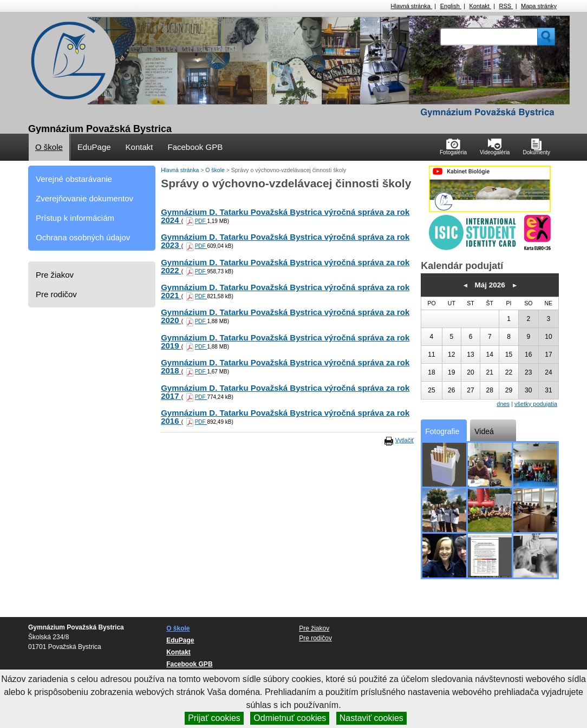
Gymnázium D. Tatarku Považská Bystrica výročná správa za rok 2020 (285, 316)
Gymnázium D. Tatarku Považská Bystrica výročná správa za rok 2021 (285, 291)
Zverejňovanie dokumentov (84, 198)
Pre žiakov (55, 275)
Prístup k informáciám (75, 218)
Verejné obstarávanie (74, 179)
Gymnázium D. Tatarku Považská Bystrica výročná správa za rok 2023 (285, 241)
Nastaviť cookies (371, 718)
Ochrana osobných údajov (83, 237)
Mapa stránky (539, 6)
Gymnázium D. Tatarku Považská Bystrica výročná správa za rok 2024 (285, 216)
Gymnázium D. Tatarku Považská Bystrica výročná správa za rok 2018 (285, 366)
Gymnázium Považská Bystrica (100, 129)
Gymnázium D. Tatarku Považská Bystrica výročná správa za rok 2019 (285, 342)
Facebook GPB (195, 147)
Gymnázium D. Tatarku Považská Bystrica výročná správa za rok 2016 (285, 417)
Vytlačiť (405, 440)
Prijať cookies (214, 718)
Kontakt (480, 6)
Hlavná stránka (412, 6)
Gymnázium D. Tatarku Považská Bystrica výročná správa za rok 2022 (285, 266)
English (451, 6)
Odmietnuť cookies (290, 718)
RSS (506, 6)
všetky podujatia (536, 404)
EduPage (94, 147)
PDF (201, 221)
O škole (49, 147)
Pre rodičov (56, 294)
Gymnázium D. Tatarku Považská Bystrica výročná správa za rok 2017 (285, 392)
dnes (503, 404)
